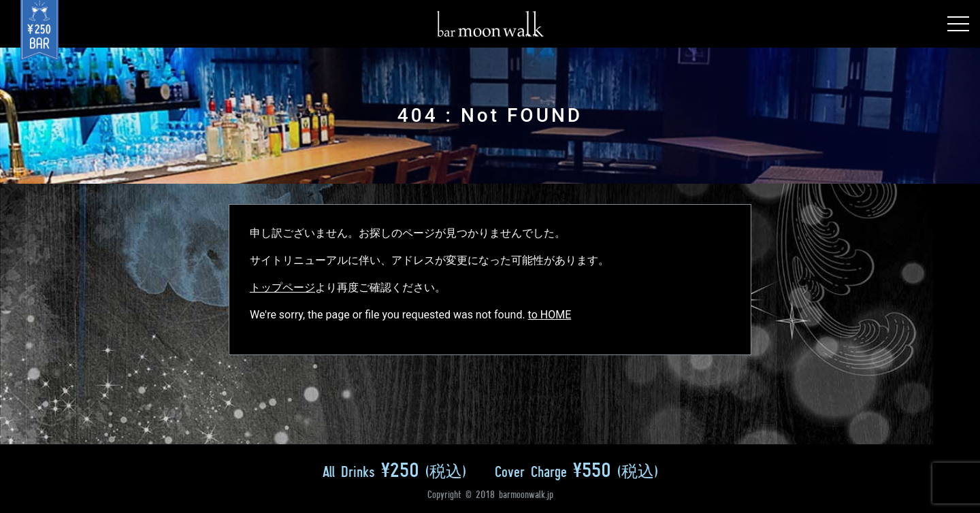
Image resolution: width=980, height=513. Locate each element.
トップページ (282, 287)
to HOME (550, 315)
